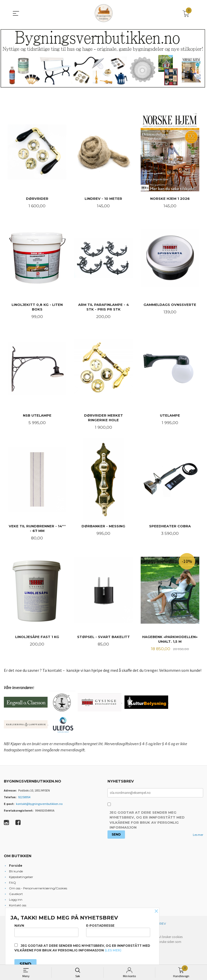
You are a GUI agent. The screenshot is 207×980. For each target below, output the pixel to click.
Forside (16, 867)
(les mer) (113, 950)
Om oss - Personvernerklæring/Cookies (38, 890)
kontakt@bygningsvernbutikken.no (39, 805)
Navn (46, 930)
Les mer (198, 836)
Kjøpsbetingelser (21, 879)
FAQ (12, 884)
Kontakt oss (18, 907)
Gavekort (16, 896)
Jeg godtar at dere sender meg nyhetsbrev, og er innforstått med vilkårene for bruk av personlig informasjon (147, 822)
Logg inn (16, 901)
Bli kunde (16, 873)
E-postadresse (118, 930)
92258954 (24, 799)
